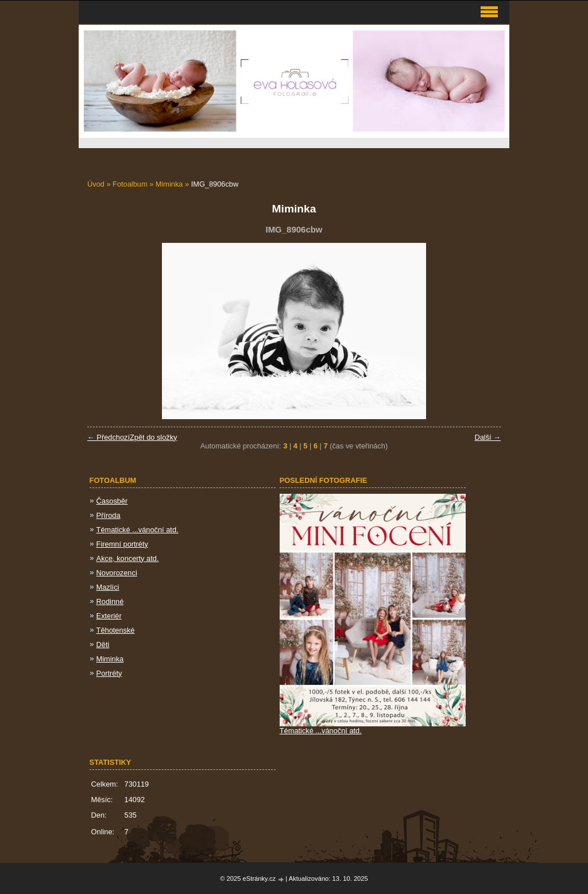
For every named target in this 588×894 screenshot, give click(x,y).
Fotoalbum (130, 184)
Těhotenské (116, 630)
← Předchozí (109, 437)
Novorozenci (117, 573)
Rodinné (110, 601)
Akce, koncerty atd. (128, 558)
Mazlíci (108, 587)
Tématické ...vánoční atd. (138, 530)
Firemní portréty (122, 544)
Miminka (169, 184)
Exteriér (109, 616)
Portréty (109, 673)
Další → (488, 437)
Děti (103, 645)
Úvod (96, 184)
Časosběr (112, 501)
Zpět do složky (154, 437)
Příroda (109, 515)
